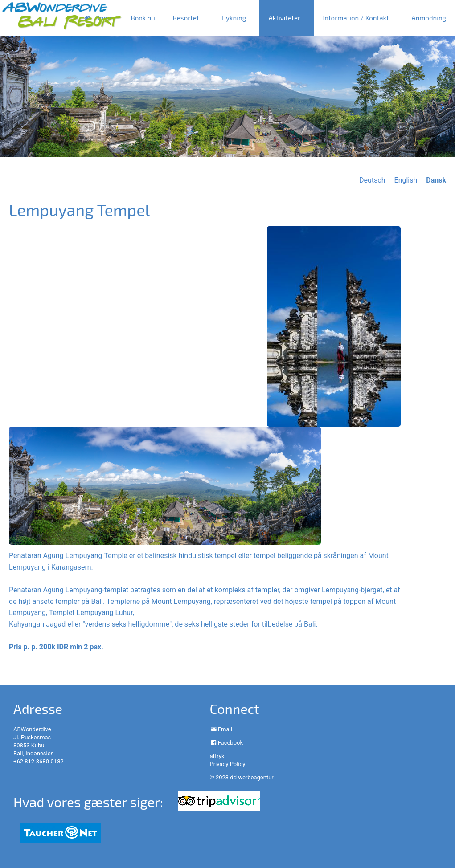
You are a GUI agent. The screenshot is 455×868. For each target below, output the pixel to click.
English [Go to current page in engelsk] (406, 180)
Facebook (230, 743)
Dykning (234, 18)
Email (225, 729)
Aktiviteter (284, 18)
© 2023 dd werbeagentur (241, 777)
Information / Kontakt (356, 18)
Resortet (186, 18)
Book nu (143, 18)
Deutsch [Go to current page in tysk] (372, 180)
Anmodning (429, 18)
